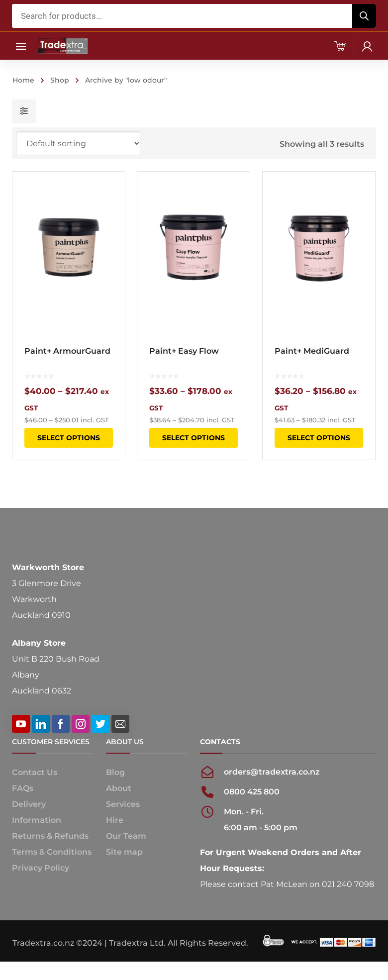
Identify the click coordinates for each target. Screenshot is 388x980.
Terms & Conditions (52, 852)
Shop (60, 80)
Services (123, 804)
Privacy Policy (41, 868)
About (119, 788)
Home (23, 80)
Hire (115, 820)
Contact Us (35, 772)
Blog (115, 772)
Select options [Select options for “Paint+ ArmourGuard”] (69, 438)
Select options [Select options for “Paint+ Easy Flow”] (194, 438)
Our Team (126, 836)
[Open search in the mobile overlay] (194, 16)
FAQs (23, 788)
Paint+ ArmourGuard (67, 351)
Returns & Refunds (50, 836)
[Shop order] (79, 143)
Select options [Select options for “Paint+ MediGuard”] (318, 438)
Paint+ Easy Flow (184, 351)
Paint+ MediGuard (311, 351)
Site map (124, 852)
